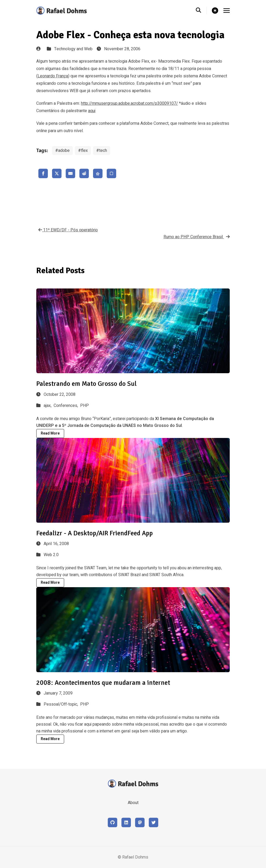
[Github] (112, 822)
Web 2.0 (51, 555)
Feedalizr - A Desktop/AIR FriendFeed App (94, 533)
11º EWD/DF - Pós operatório (67, 230)
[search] (201, 11)
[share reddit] (84, 173)
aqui (92, 111)
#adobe (62, 151)
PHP (85, 406)
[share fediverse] (98, 173)
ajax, (48, 406)
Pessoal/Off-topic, (61, 704)
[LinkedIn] (126, 822)
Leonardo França (53, 76)
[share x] (57, 173)
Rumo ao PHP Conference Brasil (197, 237)
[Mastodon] (140, 822)
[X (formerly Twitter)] (154, 822)
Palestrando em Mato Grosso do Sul (86, 384)
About (133, 803)
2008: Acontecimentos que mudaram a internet (103, 683)
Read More (50, 433)
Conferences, (66, 406)
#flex (83, 151)
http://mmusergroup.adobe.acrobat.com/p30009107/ (129, 103)
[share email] (70, 173)
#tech (102, 151)
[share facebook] (43, 173)
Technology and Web (73, 49)
